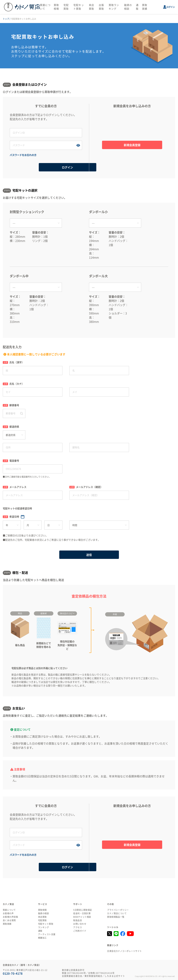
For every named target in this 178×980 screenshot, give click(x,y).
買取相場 (42, 910)
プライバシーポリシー (118, 910)
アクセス (78, 927)
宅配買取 (42, 920)
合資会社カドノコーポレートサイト (124, 951)
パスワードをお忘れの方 (23, 155)
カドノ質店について (117, 913)
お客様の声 (8, 913)
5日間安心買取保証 (82, 910)
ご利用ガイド (80, 931)
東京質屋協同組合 (94, 976)
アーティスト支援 (47, 934)
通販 (40, 931)
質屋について (9, 910)
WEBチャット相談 (82, 917)
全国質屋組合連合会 (72, 976)
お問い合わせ (80, 924)
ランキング (43, 927)
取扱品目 (78, 920)
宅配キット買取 (46, 924)
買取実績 (7, 924)
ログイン (171, 7)
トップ (6, 19)
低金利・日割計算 (82, 913)
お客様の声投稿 (10, 917)
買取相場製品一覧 (116, 917)
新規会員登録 (132, 145)
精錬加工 (42, 938)
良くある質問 (9, 920)
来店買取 (42, 917)
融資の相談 (43, 913)
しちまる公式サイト (115, 976)
